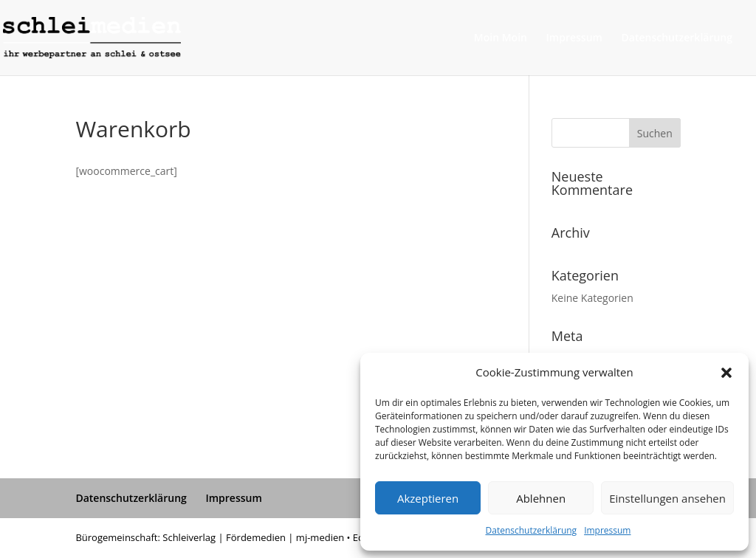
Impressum (607, 530)
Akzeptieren (428, 498)
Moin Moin (501, 38)
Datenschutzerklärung (532, 530)
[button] (726, 373)
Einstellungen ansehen (667, 498)
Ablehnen (541, 498)
